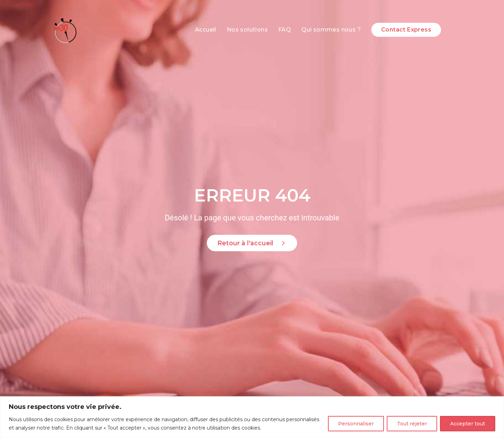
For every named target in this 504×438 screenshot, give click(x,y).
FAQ (285, 30)
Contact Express (406, 30)
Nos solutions (247, 30)
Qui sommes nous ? (331, 30)
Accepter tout (468, 424)
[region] (252, 417)
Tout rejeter (412, 424)
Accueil (206, 30)
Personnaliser (356, 424)
